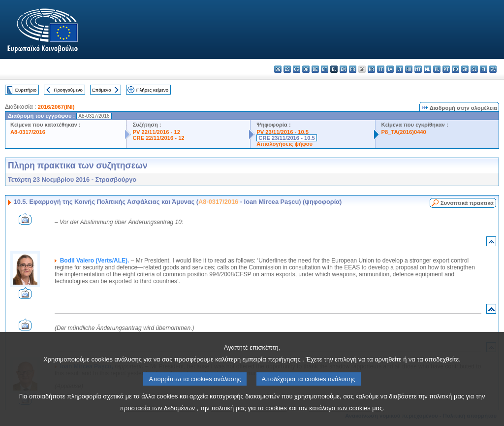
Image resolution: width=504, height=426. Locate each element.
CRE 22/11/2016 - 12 (158, 138)
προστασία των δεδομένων (157, 416)
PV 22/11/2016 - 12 (156, 132)
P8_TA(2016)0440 (404, 132)
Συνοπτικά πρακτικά (467, 203)
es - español (287, 69)
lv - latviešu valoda (390, 69)
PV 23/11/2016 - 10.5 (283, 132)
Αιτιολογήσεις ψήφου (284, 144)
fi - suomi (484, 69)
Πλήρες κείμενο (152, 90)
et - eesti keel (325, 69)
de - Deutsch (315, 69)
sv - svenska (493, 69)
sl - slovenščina (474, 69)
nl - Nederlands (427, 69)
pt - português (446, 69)
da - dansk (306, 69)
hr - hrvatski (371, 69)
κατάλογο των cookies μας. (347, 416)
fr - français (353, 69)
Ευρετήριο (26, 90)
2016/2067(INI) (56, 107)
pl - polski (437, 69)
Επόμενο (101, 90)
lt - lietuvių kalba (399, 69)
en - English (343, 69)
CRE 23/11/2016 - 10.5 (286, 138)
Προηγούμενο (68, 90)
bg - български (278, 69)
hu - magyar (409, 69)
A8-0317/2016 (28, 132)
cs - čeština (297, 69)
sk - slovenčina (465, 69)
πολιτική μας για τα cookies (249, 416)
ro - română (456, 69)
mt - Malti (418, 69)
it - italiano (381, 69)
